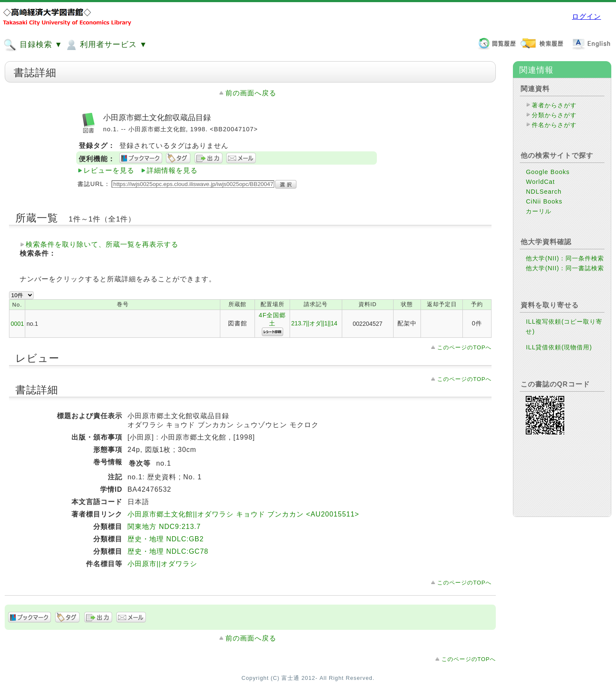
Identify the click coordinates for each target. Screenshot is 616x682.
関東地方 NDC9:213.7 (164, 527)
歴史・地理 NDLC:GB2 (166, 539)
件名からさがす (554, 125)
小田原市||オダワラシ (162, 564)
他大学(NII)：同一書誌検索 (565, 268)
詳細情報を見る (172, 170)
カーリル (539, 211)
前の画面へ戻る (251, 93)
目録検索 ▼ (33, 45)
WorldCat (540, 182)
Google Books (548, 172)
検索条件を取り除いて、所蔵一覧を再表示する (102, 244)
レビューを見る (109, 170)
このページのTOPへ (464, 347)
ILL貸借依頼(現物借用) (559, 347)
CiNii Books (544, 201)
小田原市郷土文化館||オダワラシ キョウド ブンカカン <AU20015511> (243, 514)
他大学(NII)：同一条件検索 (565, 258)
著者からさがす (554, 105)
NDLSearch (543, 192)
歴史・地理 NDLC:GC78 (168, 551)
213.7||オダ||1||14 (314, 323)
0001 (17, 324)
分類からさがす (554, 115)
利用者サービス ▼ (106, 45)
